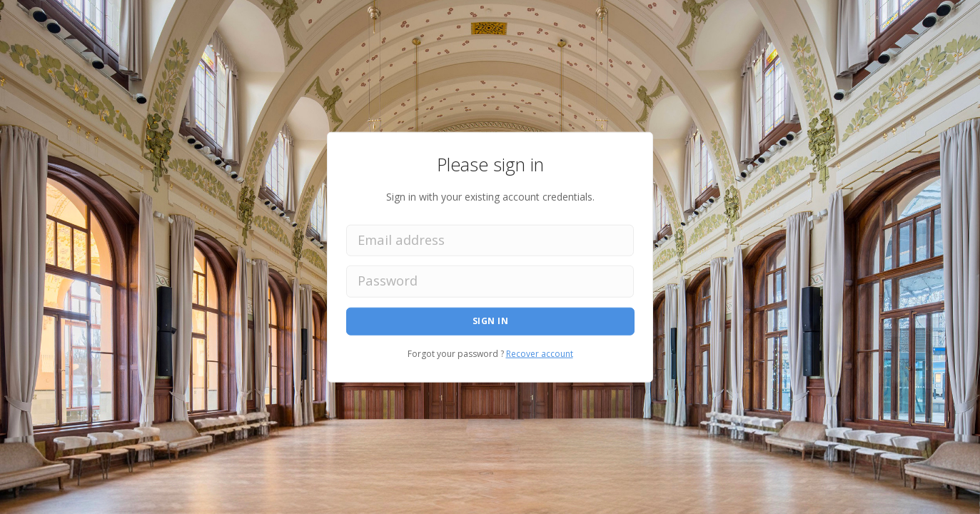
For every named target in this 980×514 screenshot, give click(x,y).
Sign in (491, 321)
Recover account (540, 353)
